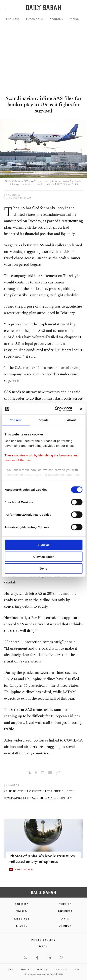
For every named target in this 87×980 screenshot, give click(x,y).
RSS (77, 969)
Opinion (65, 926)
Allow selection (43, 557)
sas (34, 798)
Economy (57, 19)
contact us (61, 969)
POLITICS (22, 904)
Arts (65, 919)
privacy (25, 969)
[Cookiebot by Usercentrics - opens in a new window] (55, 409)
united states (48, 798)
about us (42, 969)
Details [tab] (44, 420)
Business (13, 19)
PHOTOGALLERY (24, 870)
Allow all (43, 545)
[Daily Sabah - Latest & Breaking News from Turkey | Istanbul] (43, 8)
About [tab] (72, 420)
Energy (75, 19)
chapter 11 (66, 798)
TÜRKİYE (65, 904)
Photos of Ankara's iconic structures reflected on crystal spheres (42, 859)
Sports (22, 926)
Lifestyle (22, 919)
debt (70, 791)
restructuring (54, 791)
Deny (43, 568)
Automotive (35, 19)
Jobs (10, 969)
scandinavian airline (16, 798)
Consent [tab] (16, 420)
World (22, 911)
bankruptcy (34, 791)
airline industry (14, 791)
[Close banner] (81, 409)
